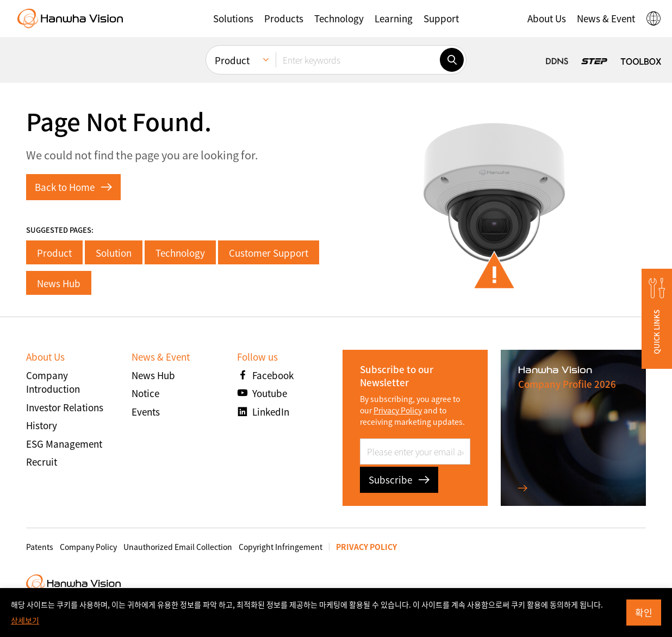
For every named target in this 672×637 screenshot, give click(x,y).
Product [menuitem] (232, 60)
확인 (644, 612)
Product (54, 253)
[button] (233, 18)
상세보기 (25, 620)
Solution (114, 253)
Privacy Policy (398, 410)
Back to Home (73, 187)
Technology (180, 253)
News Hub (59, 283)
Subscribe (399, 480)
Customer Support (269, 253)
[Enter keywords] (358, 60)
